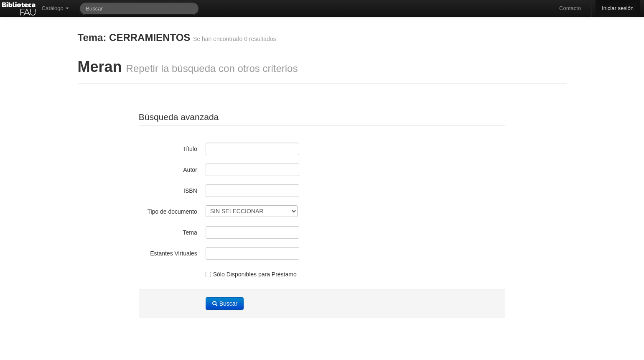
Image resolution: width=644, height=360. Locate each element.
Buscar (225, 304)
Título (190, 149)
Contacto (570, 8)
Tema (190, 232)
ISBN (190, 191)
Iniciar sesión (618, 8)
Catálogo (56, 8)
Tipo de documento (172, 212)
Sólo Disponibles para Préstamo (251, 274)
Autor (190, 170)
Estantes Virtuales (174, 253)
